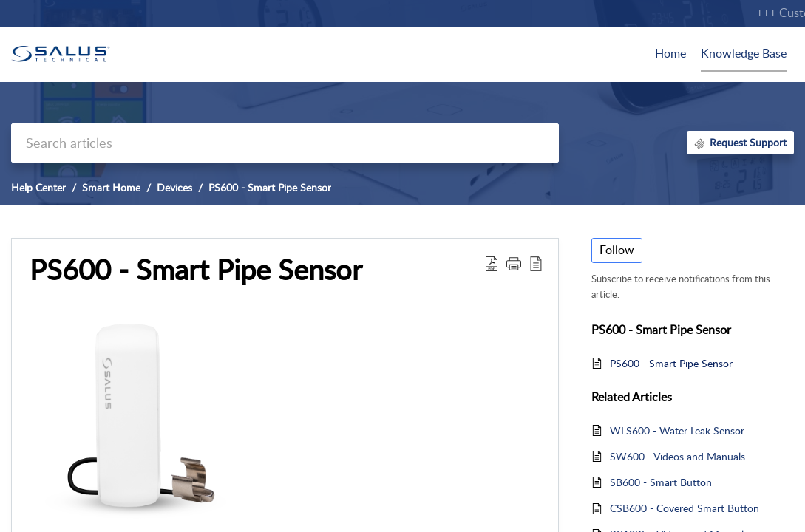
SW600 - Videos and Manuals (677, 456)
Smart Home (111, 187)
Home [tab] (670, 53)
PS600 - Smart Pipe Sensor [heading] (196, 270)
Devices (174, 187)
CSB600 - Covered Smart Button (685, 508)
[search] (285, 143)
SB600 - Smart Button (661, 482)
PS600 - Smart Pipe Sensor (270, 187)
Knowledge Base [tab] (744, 53)
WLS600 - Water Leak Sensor (677, 430)
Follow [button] (617, 250)
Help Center (38, 187)
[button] (492, 263)
